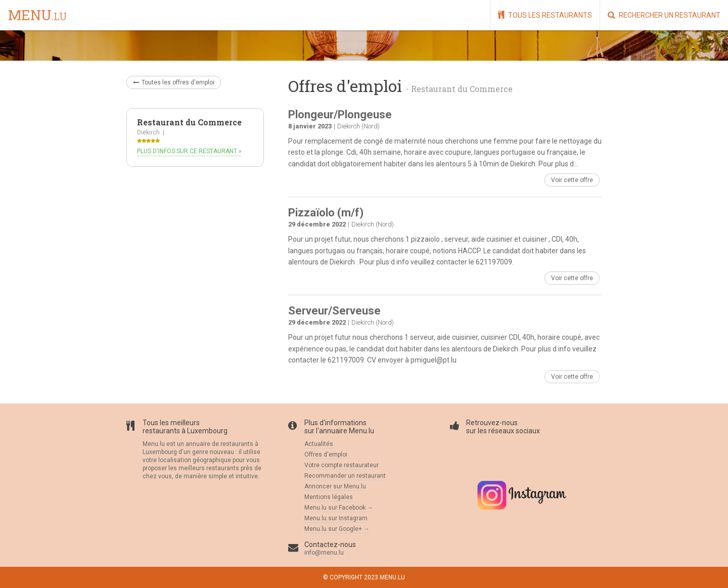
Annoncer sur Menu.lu (335, 486)
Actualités (319, 444)
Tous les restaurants (545, 15)
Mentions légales (329, 497)
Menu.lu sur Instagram (336, 518)
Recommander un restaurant (345, 476)
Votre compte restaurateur (342, 465)
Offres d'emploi (326, 455)
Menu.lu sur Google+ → (337, 529)
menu (37, 16)
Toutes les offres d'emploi (174, 82)
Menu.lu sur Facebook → (339, 508)
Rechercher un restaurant (664, 15)
